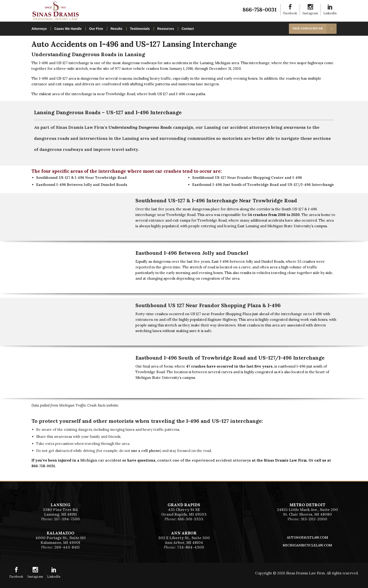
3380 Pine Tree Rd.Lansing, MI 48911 (61, 512)
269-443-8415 (67, 547)
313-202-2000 (314, 519)
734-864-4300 (191, 547)
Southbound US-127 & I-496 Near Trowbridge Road (81, 178)
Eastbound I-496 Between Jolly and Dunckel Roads (82, 185)
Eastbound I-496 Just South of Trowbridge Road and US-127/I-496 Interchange (263, 185)
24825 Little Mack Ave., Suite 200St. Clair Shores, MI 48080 (307, 512)
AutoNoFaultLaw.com (307, 537)
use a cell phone (146, 451)
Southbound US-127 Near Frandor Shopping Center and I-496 (247, 178)
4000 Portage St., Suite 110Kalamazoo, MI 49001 (61, 540)
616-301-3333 (190, 519)
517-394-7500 (67, 519)
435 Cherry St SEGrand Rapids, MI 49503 (184, 512)
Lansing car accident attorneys (237, 127)
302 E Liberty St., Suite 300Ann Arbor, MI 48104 (184, 540)
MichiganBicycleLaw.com (307, 545)
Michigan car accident (101, 460)
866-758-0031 (260, 10)
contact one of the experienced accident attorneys (204, 460)
